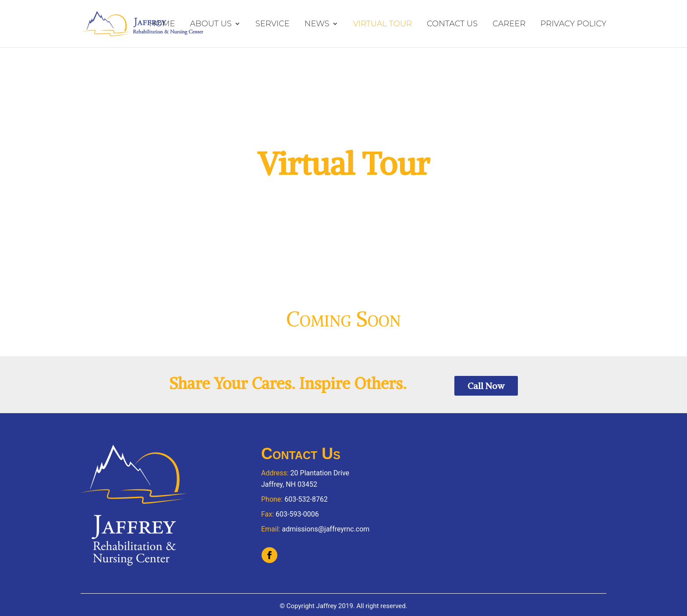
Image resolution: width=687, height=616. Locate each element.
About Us (211, 24)
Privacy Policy (573, 24)
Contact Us (452, 24)
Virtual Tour (382, 24)
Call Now (486, 386)
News (317, 24)
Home (162, 24)
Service (273, 24)
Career (509, 24)
